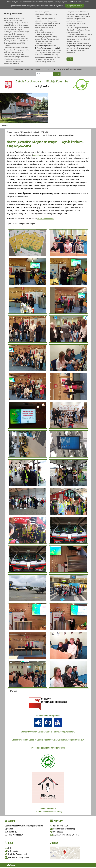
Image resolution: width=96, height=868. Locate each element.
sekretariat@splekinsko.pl (63, 829)
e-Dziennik (11, 851)
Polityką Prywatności (63, 2)
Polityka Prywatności (16, 854)
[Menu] (48, 126)
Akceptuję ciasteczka (74, 6)
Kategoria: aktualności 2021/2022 (36, 132)
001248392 (57, 832)
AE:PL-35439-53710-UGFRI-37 (65, 835)
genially (37, 155)
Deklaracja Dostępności (17, 858)
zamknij (70, 59)
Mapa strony (29, 69)
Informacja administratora (74, 69)
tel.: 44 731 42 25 (59, 826)
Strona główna (19, 69)
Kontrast (61, 69)
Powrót (13, 691)
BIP (8, 848)
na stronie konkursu (46, 219)
